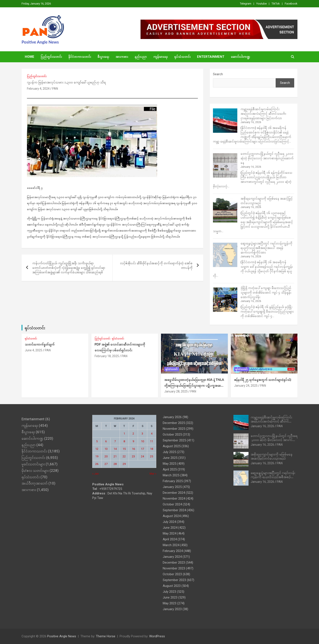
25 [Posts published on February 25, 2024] (152, 456)
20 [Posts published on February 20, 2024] (106, 456)
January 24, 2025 (246, 386)
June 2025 (170, 458)
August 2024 (172, 516)
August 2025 (172, 446)
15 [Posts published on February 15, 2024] (124, 449)
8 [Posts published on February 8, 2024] (124, 441)
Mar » (153, 474)
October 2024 (172, 504)
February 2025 (173, 481)
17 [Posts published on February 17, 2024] (142, 449)
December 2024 (174, 493)
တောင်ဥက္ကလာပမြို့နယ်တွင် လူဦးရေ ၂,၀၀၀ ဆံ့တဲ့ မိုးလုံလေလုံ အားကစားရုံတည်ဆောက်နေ (267, 158)
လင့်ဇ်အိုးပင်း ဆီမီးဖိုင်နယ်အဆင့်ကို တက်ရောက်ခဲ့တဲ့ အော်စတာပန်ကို (156, 265)
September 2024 (174, 510)
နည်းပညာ (141, 57)
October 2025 (172, 435)
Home (30, 57)
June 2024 (170, 528)
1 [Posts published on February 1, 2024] (124, 434)
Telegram (246, 4)
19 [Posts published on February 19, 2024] (97, 456)
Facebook (291, 4)
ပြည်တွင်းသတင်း (51, 57)
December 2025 (174, 423)
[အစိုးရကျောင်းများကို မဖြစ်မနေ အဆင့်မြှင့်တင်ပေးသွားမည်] (225, 210)
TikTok (276, 4)
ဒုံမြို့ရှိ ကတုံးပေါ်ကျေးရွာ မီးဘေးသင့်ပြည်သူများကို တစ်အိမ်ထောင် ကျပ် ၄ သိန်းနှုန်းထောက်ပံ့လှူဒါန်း (266, 292)
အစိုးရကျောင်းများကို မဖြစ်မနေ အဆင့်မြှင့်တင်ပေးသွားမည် (272, 456)
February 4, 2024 (38, 89)
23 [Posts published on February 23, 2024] (133, 456)
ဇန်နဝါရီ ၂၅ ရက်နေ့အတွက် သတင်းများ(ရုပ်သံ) (263, 380)
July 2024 (169, 522)
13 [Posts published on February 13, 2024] (106, 449)
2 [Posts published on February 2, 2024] (133, 434)
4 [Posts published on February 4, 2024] (152, 434)
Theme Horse (106, 636)
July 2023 (169, 592)
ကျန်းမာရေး (160, 57)
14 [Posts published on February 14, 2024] (115, 449)
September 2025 (174, 440)
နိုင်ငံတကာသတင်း (80, 57)
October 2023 (172, 574)
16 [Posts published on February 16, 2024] (133, 449)
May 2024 (170, 533)
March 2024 (171, 545)
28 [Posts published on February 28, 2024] (115, 464)
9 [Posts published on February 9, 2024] (133, 441)
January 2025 (172, 487)
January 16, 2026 (262, 426)
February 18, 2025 (107, 356)
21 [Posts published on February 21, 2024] (115, 456)
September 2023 (174, 580)
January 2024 (172, 557)
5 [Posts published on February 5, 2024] (97, 441)
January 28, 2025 (176, 391)
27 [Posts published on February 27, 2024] (106, 464)
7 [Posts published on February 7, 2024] (115, 441)
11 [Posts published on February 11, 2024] (152, 441)
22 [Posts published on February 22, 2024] (124, 456)
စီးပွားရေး (103, 57)
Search (218, 74)
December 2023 (174, 563)
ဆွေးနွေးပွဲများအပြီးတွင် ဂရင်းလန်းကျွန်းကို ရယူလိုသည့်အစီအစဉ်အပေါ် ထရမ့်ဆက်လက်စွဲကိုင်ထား (266, 248)
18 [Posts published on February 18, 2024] (152, 449)
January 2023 (172, 609)
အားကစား (122, 57)
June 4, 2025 (34, 350)
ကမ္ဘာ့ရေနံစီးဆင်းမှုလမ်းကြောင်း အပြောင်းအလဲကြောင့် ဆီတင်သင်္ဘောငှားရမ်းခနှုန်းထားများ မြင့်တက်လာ (263, 114)
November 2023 (174, 568)
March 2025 (171, 475)
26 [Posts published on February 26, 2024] (97, 464)
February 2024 (173, 551)
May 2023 (170, 603)
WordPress (157, 636)
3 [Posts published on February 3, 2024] (142, 434)
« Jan (95, 474)
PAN (55, 89)
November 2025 (174, 429)
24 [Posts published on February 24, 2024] (142, 456)
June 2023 (170, 597)
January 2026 (172, 417)
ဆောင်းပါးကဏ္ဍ (240, 57)
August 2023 (172, 586)
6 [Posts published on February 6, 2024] (106, 441)
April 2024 (170, 539)
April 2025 (170, 469)
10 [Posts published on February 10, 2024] (142, 441)
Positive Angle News (40, 42)
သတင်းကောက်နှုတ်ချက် (40, 344)
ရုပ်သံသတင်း (182, 57)
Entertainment (211, 57)
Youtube (261, 4)
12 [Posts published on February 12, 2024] (97, 449)
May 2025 (170, 464)
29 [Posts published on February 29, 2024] (124, 464)
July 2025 (169, 452)
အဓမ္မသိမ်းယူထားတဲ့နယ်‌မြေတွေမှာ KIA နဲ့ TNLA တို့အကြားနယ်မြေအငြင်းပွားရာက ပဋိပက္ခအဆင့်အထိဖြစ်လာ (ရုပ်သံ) (194, 385)
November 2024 (174, 499)
